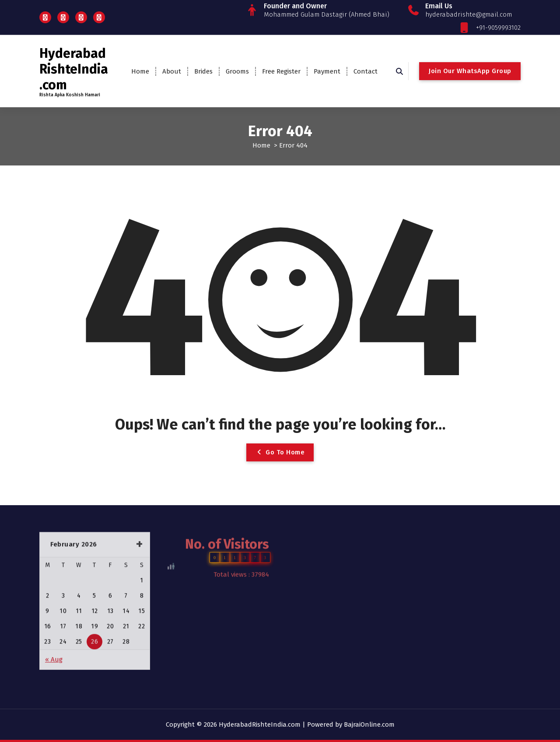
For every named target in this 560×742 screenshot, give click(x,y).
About (172, 71)
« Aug (54, 612)
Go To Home (280, 452)
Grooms (237, 71)
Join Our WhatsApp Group (470, 71)
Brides (203, 71)
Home (140, 71)
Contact (366, 71)
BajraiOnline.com (369, 724)
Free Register (281, 71)
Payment (327, 71)
